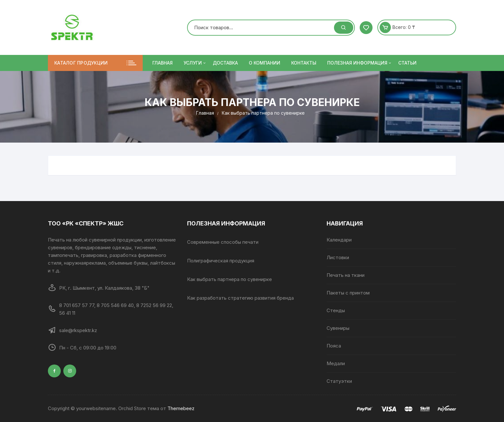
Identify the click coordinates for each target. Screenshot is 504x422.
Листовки (338, 257)
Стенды (336, 310)
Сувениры (338, 328)
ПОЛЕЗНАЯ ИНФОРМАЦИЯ (360, 63)
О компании (265, 63)
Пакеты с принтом (348, 293)
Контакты (304, 63)
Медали (336, 363)
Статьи (407, 63)
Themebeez (181, 408)
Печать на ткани (346, 275)
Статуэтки (339, 381)
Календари (339, 240)
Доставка (225, 63)
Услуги (195, 63)
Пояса (334, 346)
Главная (162, 63)
